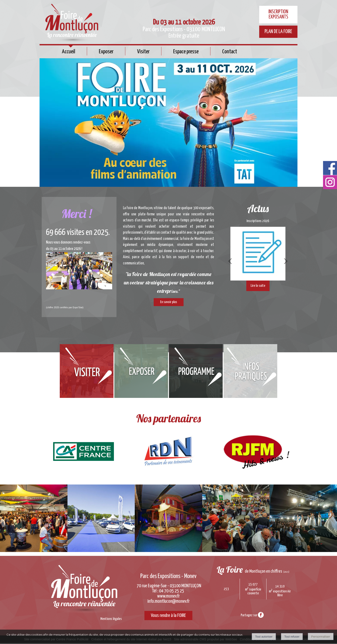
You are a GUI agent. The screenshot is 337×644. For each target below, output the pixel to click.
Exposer (106, 52)
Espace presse (186, 52)
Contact (230, 52)
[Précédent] (230, 261)
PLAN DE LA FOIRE (278, 32)
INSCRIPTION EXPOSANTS (278, 15)
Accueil (69, 52)
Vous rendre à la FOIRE (168, 616)
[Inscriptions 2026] (258, 254)
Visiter (143, 52)
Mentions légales (111, 619)
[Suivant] (286, 261)
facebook (261, 615)
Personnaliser (321, 636)
